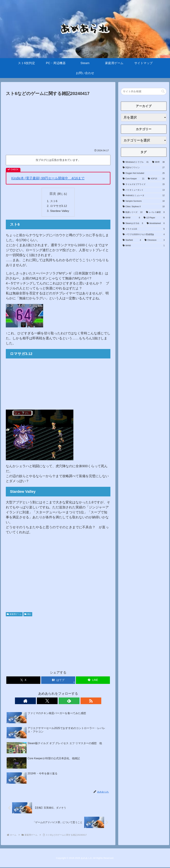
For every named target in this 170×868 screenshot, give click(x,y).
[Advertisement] (58, 122)
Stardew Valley (60, 211)
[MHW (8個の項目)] (131, 218)
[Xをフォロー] (54, 701)
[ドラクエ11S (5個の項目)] (144, 229)
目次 (53, 194)
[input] (144, 91)
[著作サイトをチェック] (47, 701)
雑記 (28, 615)
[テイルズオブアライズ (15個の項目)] (144, 184)
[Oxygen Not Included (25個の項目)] (144, 173)
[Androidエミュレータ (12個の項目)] (144, 196)
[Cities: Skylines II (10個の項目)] (144, 207)
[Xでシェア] (23, 681)
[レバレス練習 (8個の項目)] (155, 212)
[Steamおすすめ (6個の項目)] (133, 223)
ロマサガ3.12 (59, 206)
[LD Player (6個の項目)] (154, 218)
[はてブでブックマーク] (58, 681)
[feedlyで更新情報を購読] (62, 701)
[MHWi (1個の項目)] (144, 246)
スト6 (54, 201)
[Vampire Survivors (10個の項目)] (144, 201)
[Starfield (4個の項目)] (132, 240)
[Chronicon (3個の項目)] (155, 240)
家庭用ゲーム (14, 615)
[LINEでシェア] (93, 681)
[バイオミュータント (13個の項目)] (144, 190)
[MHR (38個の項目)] (158, 162)
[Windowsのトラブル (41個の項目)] (136, 162)
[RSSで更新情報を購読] (70, 701)
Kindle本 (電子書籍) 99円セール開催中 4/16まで (48, 178)
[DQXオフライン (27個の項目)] (144, 168)
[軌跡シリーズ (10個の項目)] (133, 212)
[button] (163, 91)
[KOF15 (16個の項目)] (156, 179)
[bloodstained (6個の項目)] (156, 223)
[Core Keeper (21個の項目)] (133, 179)
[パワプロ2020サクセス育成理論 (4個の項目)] (144, 235)
